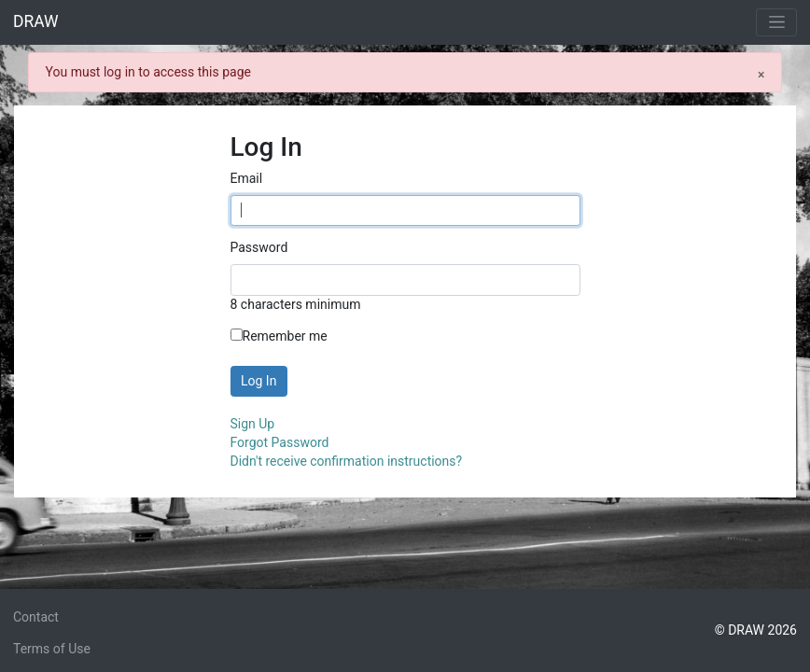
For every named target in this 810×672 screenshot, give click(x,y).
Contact (36, 617)
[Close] (761, 74)
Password (259, 247)
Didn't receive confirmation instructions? (347, 461)
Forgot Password (280, 442)
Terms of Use (52, 649)
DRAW (36, 21)
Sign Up (253, 424)
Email (247, 178)
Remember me (279, 336)
